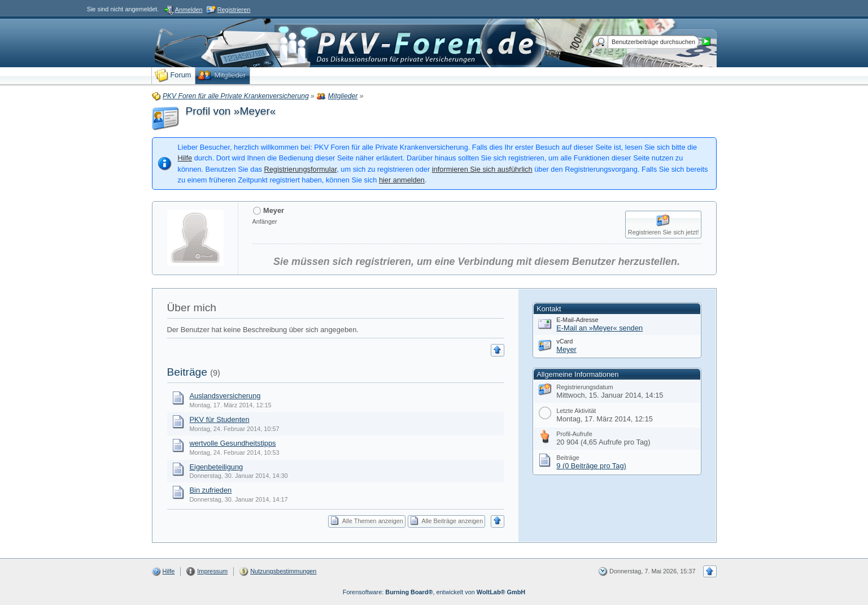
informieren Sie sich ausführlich (482, 169)
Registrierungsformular (300, 169)
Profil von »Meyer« (231, 111)
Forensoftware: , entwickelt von (434, 592)
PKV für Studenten (220, 419)
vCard (564, 341)
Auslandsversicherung (225, 396)
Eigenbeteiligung (217, 467)
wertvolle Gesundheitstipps (233, 443)
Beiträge (187, 372)
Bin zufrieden (211, 490)
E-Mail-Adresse (577, 320)
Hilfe (185, 158)
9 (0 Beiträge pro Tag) (591, 466)
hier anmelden (402, 180)
